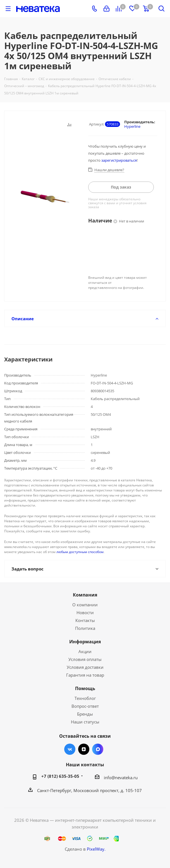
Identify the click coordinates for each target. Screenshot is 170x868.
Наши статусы (85, 722)
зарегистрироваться (119, 160)
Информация (85, 642)
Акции (85, 651)
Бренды (85, 714)
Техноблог (85, 698)
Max (98, 749)
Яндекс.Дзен (84, 749)
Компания (85, 595)
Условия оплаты (85, 659)
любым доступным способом (80, 552)
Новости (85, 612)
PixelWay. (96, 849)
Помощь (85, 688)
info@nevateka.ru (121, 778)
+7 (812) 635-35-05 (60, 776)
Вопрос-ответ (85, 706)
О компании (85, 605)
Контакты (85, 620)
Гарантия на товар (85, 675)
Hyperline (132, 126)
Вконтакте (70, 749)
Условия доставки (85, 667)
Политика (85, 628)
